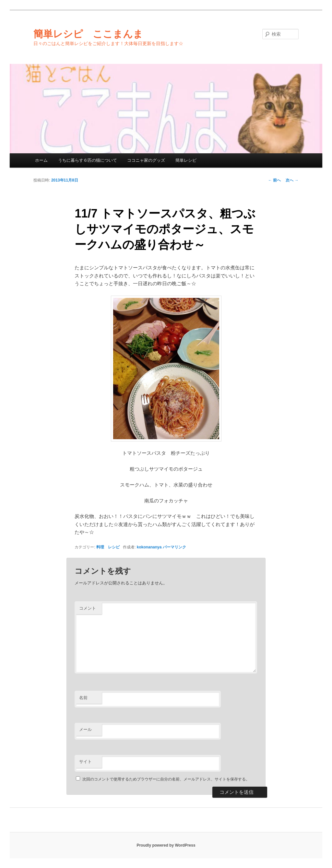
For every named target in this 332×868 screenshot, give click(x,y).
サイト (85, 762)
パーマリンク (174, 547)
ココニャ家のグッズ (146, 160)
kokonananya (149, 547)
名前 (83, 698)
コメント (88, 608)
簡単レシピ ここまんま (88, 34)
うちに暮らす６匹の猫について (88, 160)
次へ (292, 180)
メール (85, 729)
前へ (274, 180)
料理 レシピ (108, 547)
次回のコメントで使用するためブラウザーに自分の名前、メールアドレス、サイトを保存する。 (166, 779)
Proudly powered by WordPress (166, 845)
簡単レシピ (186, 160)
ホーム (41, 160)
